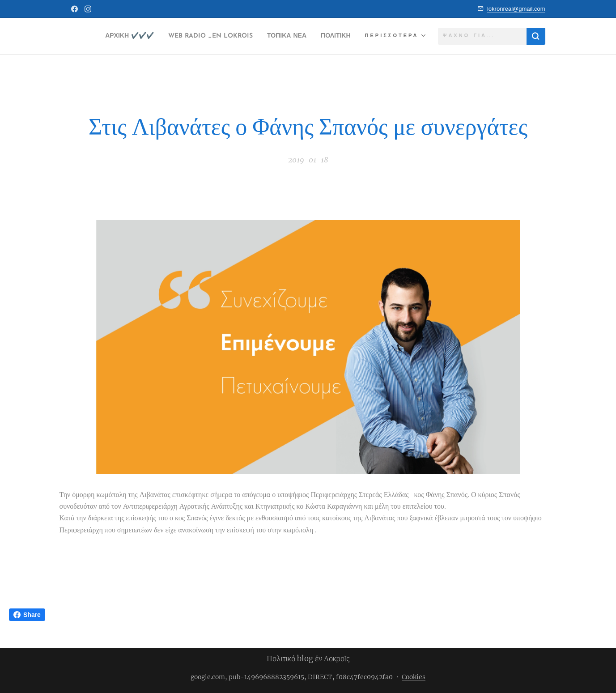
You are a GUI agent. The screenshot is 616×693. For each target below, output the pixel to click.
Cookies (414, 677)
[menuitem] (144, 36)
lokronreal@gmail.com (516, 9)
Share (27, 615)
